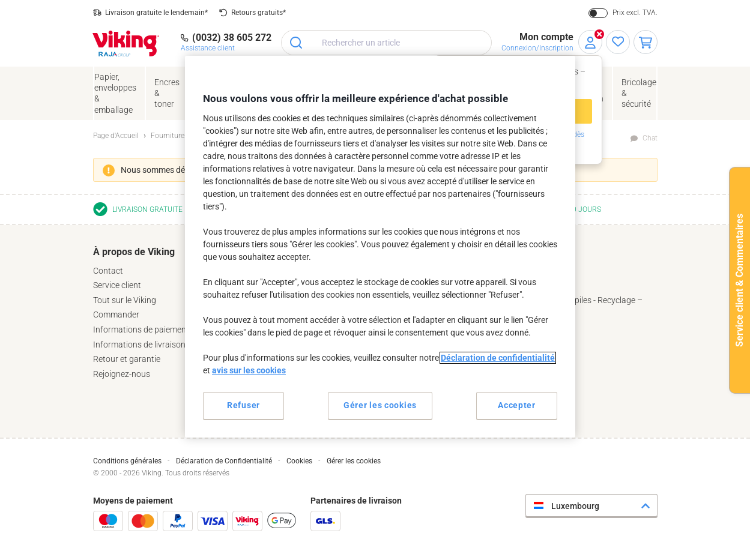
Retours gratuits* (259, 13)
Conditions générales (127, 461)
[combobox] (386, 43)
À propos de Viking (134, 252)
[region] (380, 246)
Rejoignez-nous (122, 374)
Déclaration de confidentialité (498, 358)
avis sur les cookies (249, 370)
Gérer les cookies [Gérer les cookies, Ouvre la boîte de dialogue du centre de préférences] (380, 405)
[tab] (183, 313)
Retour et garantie (127, 359)
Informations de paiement (141, 330)
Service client (117, 285)
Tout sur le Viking (125, 300)
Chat (650, 138)
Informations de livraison (139, 345)
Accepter (517, 405)
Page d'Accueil (116, 136)
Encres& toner (167, 93)
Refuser (243, 405)
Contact (108, 271)
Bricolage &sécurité (639, 93)
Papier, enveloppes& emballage (115, 93)
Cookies (299, 461)
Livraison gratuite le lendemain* (156, 13)
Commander (116, 315)
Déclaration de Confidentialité (224, 461)
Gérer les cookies (354, 461)
